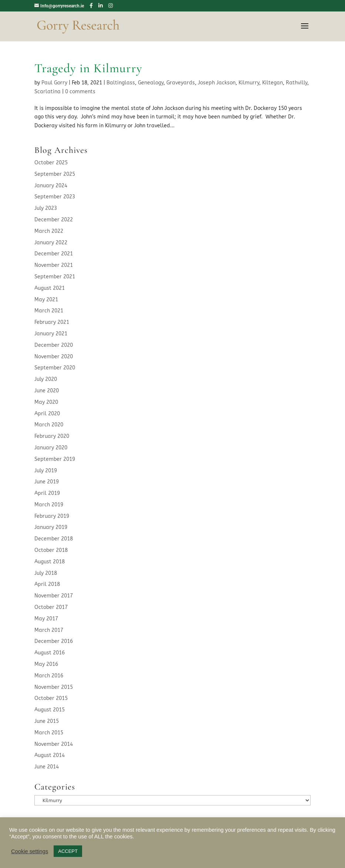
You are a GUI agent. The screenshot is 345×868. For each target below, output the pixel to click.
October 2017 (51, 607)
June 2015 (47, 721)
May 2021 (46, 300)
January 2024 (51, 186)
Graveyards (181, 83)
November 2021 (54, 265)
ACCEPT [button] (68, 851)
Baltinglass (121, 83)
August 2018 (50, 562)
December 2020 (54, 345)
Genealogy (151, 83)
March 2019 (49, 505)
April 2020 (47, 414)
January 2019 (51, 527)
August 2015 (50, 710)
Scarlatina (48, 92)
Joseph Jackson (217, 83)
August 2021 (50, 288)
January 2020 (51, 448)
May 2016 (46, 664)
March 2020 (49, 425)
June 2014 (47, 767)
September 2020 (55, 368)
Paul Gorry (54, 83)
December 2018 (54, 539)
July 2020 (46, 379)
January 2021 (51, 334)
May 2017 (46, 619)
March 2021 (49, 311)
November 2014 (54, 744)
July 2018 (46, 573)
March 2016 (49, 676)
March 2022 (49, 231)
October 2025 (51, 163)
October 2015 (51, 698)
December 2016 (54, 641)
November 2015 (54, 687)
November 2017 (54, 596)
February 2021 (52, 322)
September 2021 (55, 277)
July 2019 (46, 471)
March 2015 (49, 733)
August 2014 (50, 755)
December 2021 (54, 254)
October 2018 (51, 550)
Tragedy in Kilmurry (88, 68)
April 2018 (47, 584)
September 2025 (55, 174)
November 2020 (54, 357)
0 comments (80, 92)
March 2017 (49, 630)
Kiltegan (273, 83)
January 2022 (51, 243)
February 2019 (52, 516)
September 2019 (55, 459)
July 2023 (46, 208)
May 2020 (46, 402)
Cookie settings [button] (30, 851)
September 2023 (55, 197)
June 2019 (47, 482)
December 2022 (54, 220)
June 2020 (47, 391)
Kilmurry (249, 83)
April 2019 (47, 493)
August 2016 (50, 653)
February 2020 (52, 436)
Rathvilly (297, 83)
